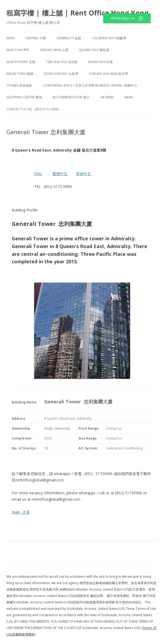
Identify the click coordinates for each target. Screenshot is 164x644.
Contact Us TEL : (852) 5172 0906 (33, 109)
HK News (107, 97)
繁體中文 (61, 174)
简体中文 (83, 174)
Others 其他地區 (19, 85)
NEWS (129, 97)
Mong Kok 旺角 (101, 62)
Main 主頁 (21, 512)
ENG (38, 174)
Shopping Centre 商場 (24, 97)
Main (10, 38)
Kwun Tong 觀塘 (20, 74)
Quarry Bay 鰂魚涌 (94, 50)
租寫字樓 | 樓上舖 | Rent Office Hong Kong (77, 13)
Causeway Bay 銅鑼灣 (109, 38)
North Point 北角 (21, 62)
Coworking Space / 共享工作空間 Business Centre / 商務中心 (90, 85)
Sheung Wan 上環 (54, 50)
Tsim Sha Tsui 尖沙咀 (62, 62)
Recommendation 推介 (71, 97)
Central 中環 (35, 38)
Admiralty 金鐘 (69, 38)
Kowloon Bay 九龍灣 (61, 74)
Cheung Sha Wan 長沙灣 (108, 74)
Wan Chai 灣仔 (18, 50)
